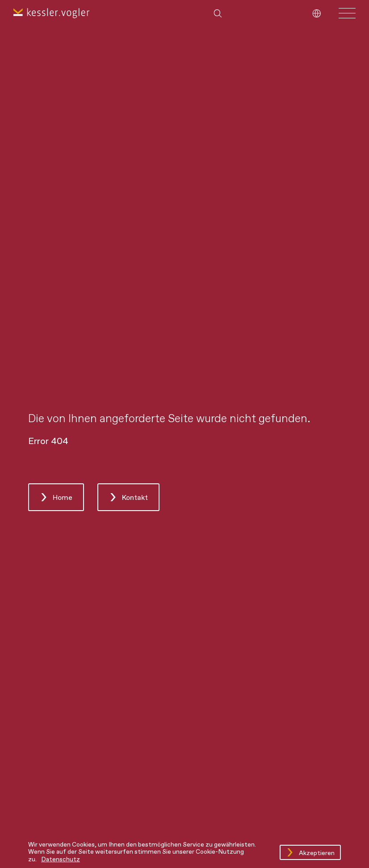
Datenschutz (61, 860)
